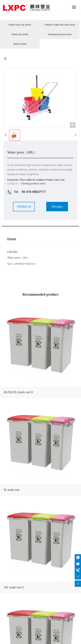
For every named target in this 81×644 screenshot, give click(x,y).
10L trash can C (40, 548)
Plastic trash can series (20, 25)
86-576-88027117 (34, 192)
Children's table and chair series (60, 25)
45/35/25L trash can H (40, 353)
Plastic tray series (20, 34)
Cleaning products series (60, 34)
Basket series (20, 44)
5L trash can (40, 450)
